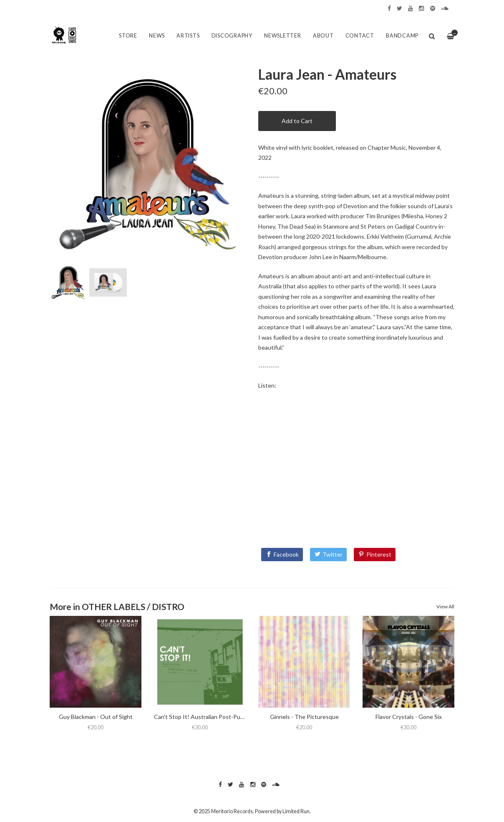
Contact (360, 36)
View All (445, 606)
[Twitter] (328, 555)
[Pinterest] (375, 555)
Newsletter (283, 36)
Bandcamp (402, 36)
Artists (188, 36)
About (323, 36)
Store (128, 36)
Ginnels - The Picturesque (304, 717)
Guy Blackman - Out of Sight (96, 717)
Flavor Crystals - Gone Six (409, 717)
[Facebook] (282, 555)
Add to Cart (297, 121)
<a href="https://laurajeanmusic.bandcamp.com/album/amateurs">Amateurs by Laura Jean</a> (356, 466)
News (157, 36)
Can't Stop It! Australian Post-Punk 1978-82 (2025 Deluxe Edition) (241, 717)
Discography (232, 36)
